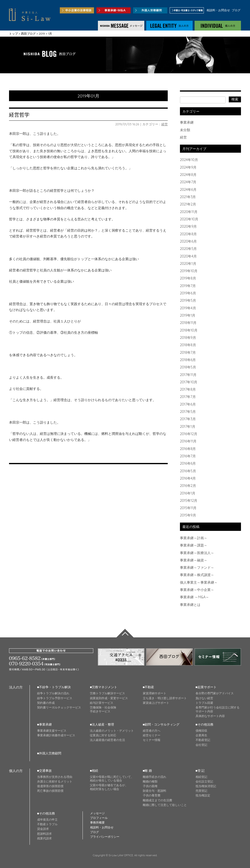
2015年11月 (188, 508)
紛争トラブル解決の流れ (53, 693)
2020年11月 (189, 212)
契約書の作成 (46, 703)
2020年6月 (188, 241)
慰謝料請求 (44, 834)
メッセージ (97, 813)
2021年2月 (188, 204)
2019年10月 (189, 271)
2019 (42, 34)
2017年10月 (189, 382)
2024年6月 (188, 190)
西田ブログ (28, 34)
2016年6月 (188, 463)
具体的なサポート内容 (210, 716)
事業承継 (187, 122)
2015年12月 (189, 501)
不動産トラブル (47, 824)
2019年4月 (188, 308)
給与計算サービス (102, 703)
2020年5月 (188, 249)
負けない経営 (204, 698)
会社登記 (201, 745)
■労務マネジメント (104, 687)
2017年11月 (188, 375)
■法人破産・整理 (102, 724)
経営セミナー (152, 735)
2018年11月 (188, 323)
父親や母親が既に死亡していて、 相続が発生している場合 (112, 779)
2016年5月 (188, 471)
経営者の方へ (152, 731)
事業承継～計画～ (194, 538)
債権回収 (201, 731)
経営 (165, 124)
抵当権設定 (203, 795)
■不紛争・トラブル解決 (54, 687)
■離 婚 (147, 771)
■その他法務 (204, 724)
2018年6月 (188, 360)
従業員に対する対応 (103, 735)
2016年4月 (188, 478)
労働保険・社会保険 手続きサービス (103, 709)
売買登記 (201, 791)
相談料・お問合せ (218, 10)
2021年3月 (188, 197)
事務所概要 (97, 822)
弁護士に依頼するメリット (55, 781)
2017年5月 (188, 412)
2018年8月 (188, 345)
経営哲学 (19, 115)
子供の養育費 (152, 795)
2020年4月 (188, 256)
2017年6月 (188, 404)
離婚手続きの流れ (155, 777)
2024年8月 (188, 175)
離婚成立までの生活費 (157, 800)
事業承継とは (190, 605)
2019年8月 (188, 278)
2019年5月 (188, 300)
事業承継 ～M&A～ (194, 597)
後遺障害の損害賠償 (50, 786)
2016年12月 (189, 434)
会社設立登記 (204, 781)
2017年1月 (188, 427)
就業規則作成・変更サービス (109, 698)
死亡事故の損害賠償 (50, 791)
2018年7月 (188, 353)
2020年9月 (188, 226)
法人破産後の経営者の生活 (107, 740)
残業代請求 (44, 838)
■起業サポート (206, 687)
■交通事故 (44, 771)
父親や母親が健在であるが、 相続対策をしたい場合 (109, 787)
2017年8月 (188, 389)
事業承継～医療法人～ (197, 553)
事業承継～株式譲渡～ (197, 575)
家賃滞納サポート (155, 693)
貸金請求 (43, 829)
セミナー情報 (152, 740)
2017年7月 (188, 397)
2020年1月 (188, 264)
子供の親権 (150, 786)
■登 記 (200, 771)
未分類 (185, 130)
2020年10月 (189, 219)
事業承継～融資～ (194, 560)
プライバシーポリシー (105, 837)
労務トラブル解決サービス (107, 693)
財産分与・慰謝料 (155, 791)
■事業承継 (44, 724)
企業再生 (201, 735)
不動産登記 (203, 740)
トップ (13, 34)
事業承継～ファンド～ (197, 568)
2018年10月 (189, 330)
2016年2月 (188, 486)
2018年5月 (188, 367)
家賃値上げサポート (156, 703)
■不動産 (149, 687)
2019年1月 (188, 315)
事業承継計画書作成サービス (56, 735)
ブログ (236, 10)
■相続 (94, 771)
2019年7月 (188, 286)
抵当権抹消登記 (206, 786)
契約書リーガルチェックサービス (59, 707)
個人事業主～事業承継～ (199, 582)
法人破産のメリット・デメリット (112, 731)
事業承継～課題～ (194, 545)
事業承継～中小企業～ (197, 590)
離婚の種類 (150, 781)
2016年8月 (188, 449)
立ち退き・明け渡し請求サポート (165, 698)
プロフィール (99, 818)
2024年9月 (188, 167)
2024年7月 (188, 182)
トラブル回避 (204, 703)
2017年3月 (188, 419)
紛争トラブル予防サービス (55, 698)
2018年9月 (188, 338)
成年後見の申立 (47, 820)
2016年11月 (188, 441)
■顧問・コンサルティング (161, 724)
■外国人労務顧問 (49, 753)
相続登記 (201, 777)
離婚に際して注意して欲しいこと (165, 805)
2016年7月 (188, 456)
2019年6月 (188, 293)
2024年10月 (189, 160)
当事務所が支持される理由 (55, 777)
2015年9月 (188, 515)
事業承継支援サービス (52, 731)
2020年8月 (188, 234)
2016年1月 (188, 493)
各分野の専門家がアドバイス (215, 693)
